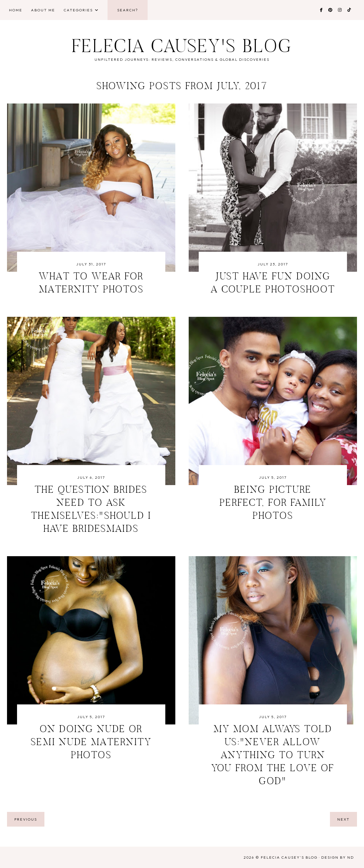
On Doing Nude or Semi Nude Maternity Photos (91, 743)
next (343, 819)
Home (16, 10)
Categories (78, 10)
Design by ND (338, 857)
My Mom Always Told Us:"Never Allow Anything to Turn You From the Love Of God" (273, 756)
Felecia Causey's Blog (182, 48)
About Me (43, 10)
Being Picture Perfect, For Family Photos (273, 503)
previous (26, 819)
